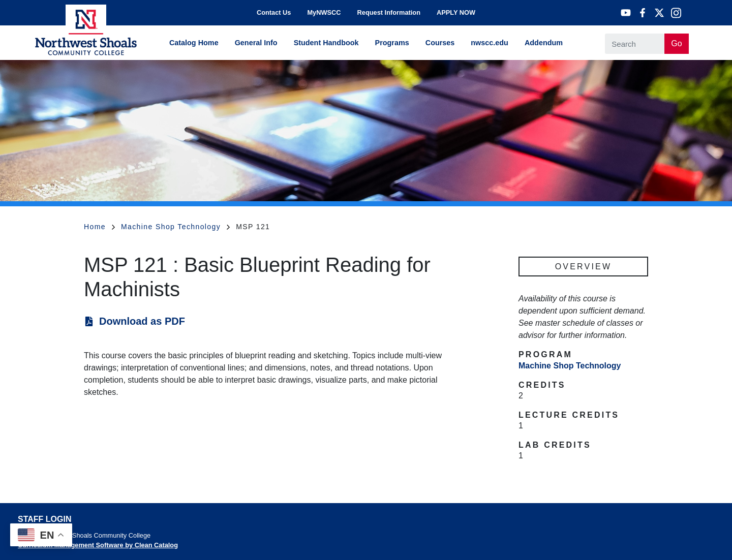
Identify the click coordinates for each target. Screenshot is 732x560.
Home (99, 227)
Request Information (389, 12)
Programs (392, 43)
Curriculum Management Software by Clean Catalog (98, 545)
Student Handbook (326, 43)
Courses (440, 43)
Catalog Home (194, 43)
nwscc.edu (490, 43)
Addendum (544, 43)
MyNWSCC (324, 12)
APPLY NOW (456, 12)
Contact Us (274, 12)
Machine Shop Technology (175, 227)
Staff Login (44, 519)
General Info (256, 43)
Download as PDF (142, 321)
